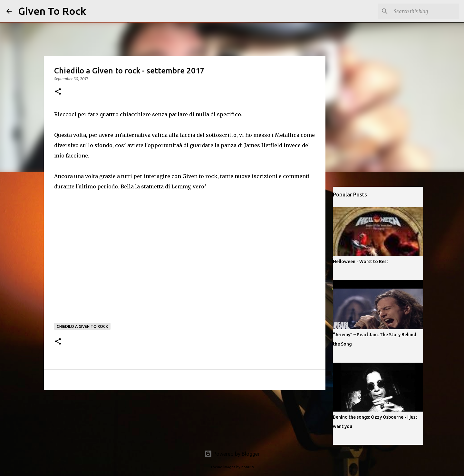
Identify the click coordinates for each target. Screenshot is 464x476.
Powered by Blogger (232, 454)
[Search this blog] (425, 11)
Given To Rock (52, 11)
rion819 (248, 467)
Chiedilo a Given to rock (82, 326)
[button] (58, 92)
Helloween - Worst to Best (361, 262)
